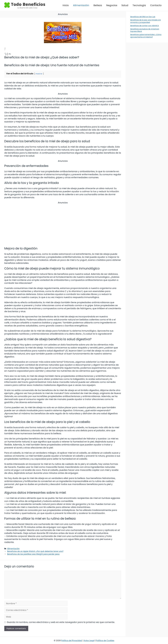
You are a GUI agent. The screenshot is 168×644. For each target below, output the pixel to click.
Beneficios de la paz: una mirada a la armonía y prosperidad (145, 21)
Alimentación (81, 5)
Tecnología (139, 5)
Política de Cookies (105, 641)
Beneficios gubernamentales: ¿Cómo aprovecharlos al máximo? (146, 36)
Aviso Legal (89, 641)
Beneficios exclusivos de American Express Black (145, 30)
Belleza (98, 5)
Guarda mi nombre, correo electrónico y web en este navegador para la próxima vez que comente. (61, 622)
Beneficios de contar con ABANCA (145, 26)
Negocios (112, 5)
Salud (125, 5)
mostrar (39, 74)
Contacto (156, 5)
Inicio (66, 5)
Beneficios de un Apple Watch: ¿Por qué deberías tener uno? (35, 551)
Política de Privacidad (72, 641)
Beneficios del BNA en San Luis (143, 17)
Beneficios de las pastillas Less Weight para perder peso (33, 554)
